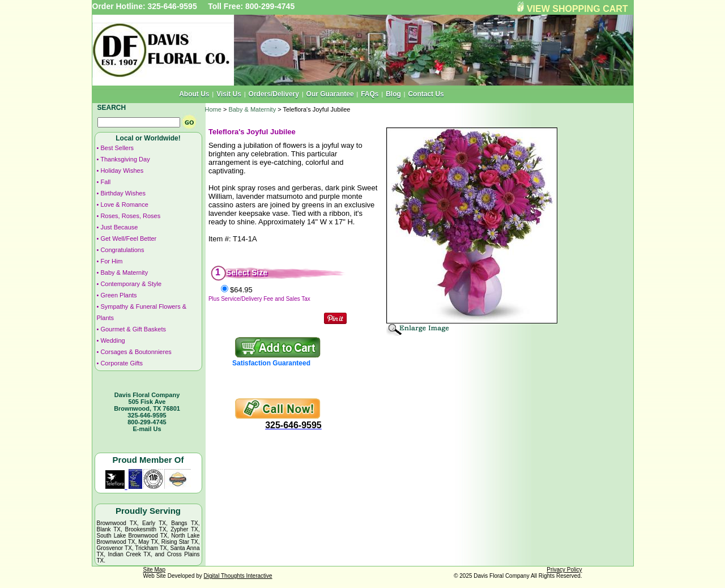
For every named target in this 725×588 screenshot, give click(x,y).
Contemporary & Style (131, 284)
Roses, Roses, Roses (130, 216)
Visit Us (229, 94)
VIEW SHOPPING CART (577, 9)
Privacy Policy (564, 570)
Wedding (112, 340)
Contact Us (426, 94)
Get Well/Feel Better (128, 238)
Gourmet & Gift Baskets (133, 329)
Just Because (119, 227)
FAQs (370, 94)
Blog (393, 94)
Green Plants (118, 295)
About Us (194, 94)
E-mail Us (147, 429)
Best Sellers (117, 148)
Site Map (154, 570)
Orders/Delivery (274, 94)
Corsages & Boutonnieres (136, 352)
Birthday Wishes (123, 193)
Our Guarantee (330, 94)
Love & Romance (124, 204)
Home (213, 109)
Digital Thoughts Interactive (238, 576)
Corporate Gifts (121, 363)
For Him (111, 261)
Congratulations (122, 250)
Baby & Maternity (124, 272)
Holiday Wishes (122, 171)
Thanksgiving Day (125, 159)
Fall (105, 182)
